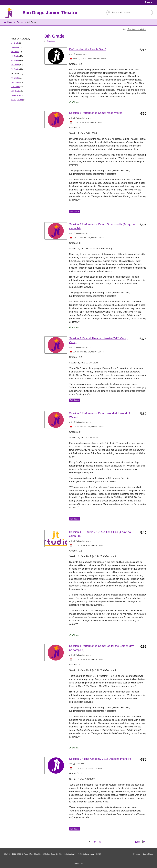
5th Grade (15, 60)
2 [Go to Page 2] (95, 842)
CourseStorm (148, 854)
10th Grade (15, 82)
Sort (124, 29)
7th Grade (15, 69)
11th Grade (15, 87)
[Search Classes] (128, 13)
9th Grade (15, 78)
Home (10, 22)
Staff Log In (78, 863)
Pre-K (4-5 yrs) (17, 100)
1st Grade (15, 43)
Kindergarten (16, 95)
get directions (69, 854)
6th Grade (15, 65)
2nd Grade (15, 47)
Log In (150, 2)
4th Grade (15, 56)
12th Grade (15, 91)
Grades (20, 22)
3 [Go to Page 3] (100, 842)
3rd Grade (15, 52)
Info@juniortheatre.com (85, 854)
